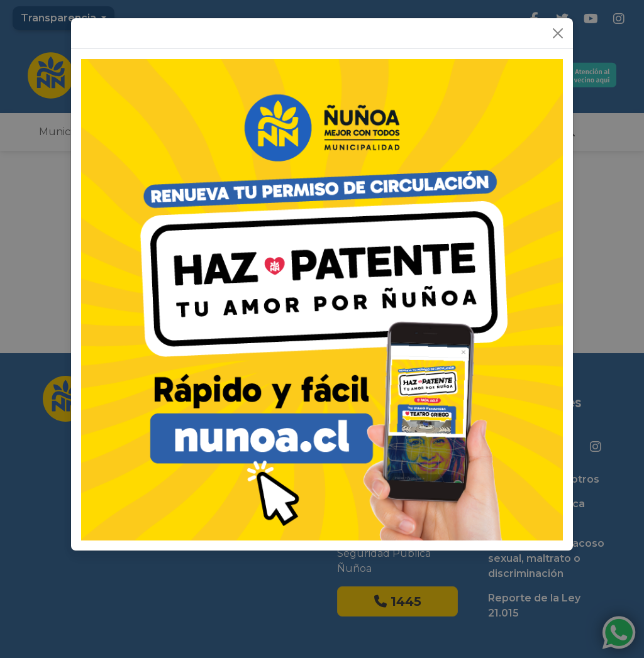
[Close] (558, 33)
